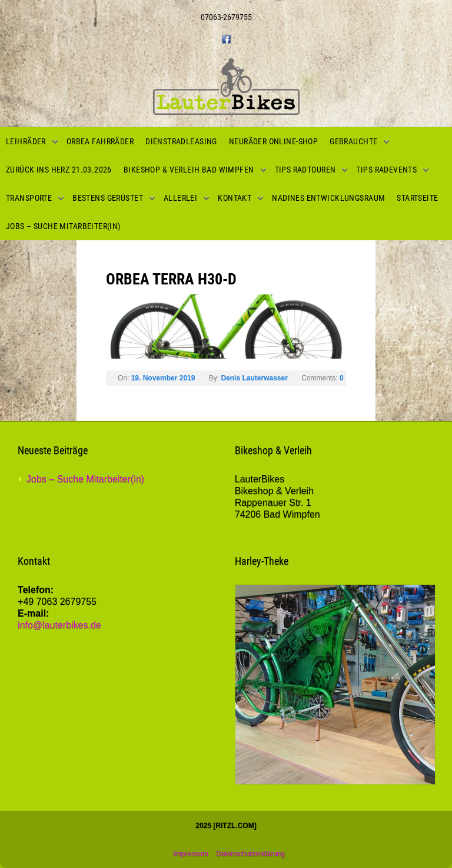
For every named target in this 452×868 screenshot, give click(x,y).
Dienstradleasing (181, 141)
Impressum (190, 854)
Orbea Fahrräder (100, 141)
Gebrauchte (353, 141)
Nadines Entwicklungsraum (328, 198)
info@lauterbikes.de (59, 625)
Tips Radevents (386, 170)
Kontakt (235, 198)
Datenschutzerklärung (250, 854)
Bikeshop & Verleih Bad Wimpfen (189, 170)
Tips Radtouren (305, 170)
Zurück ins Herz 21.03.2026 (59, 170)
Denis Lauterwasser (254, 378)
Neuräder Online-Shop (273, 141)
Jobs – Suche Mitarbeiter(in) (63, 226)
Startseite (417, 198)
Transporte (29, 198)
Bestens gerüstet (108, 198)
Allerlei (180, 198)
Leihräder (26, 141)
